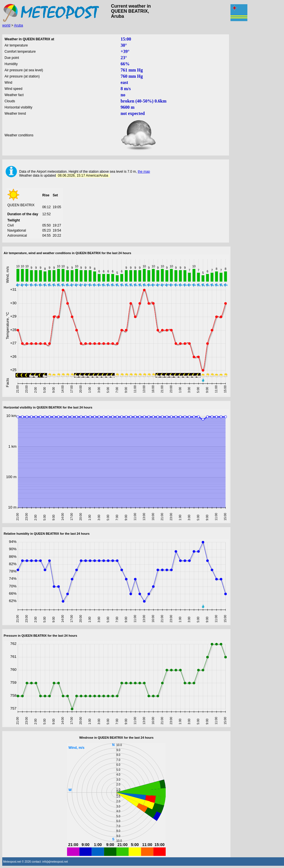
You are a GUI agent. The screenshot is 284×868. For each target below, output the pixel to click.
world (6, 25)
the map (144, 172)
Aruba (19, 25)
